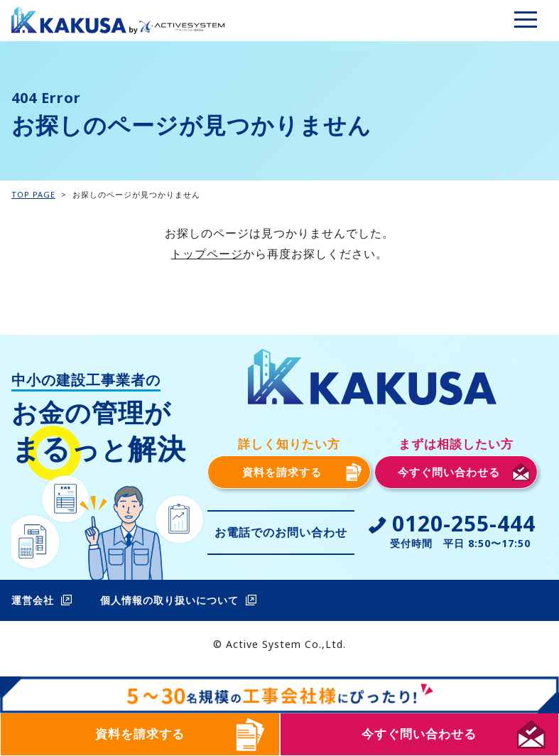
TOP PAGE (33, 194)
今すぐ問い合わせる (419, 734)
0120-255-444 (464, 523)
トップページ (207, 254)
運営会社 (33, 600)
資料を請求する (140, 734)
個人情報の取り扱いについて (169, 600)
